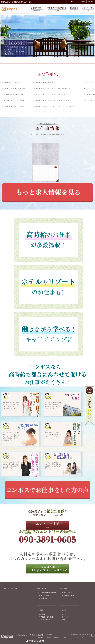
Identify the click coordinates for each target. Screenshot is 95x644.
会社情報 (42, 614)
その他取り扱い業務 (46, 617)
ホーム (73, 2)
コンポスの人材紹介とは (48, 593)
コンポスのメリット (46, 598)
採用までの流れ (44, 595)
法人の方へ (64, 589)
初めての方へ (42, 589)
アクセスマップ (44, 620)
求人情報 (63, 610)
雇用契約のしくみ (68, 595)
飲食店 (64, 620)
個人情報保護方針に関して (79, 635)
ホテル (64, 614)
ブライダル (66, 617)
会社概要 (90, 2)
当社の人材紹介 (67, 593)
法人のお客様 (81, 2)
